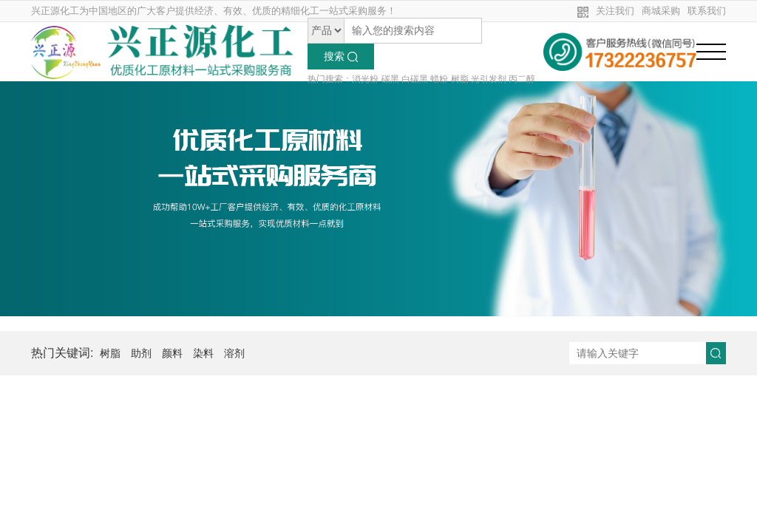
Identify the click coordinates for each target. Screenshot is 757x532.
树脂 (110, 353)
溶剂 (234, 353)
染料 (203, 353)
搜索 (341, 56)
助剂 (141, 353)
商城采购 (661, 11)
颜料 (172, 353)
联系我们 (707, 11)
